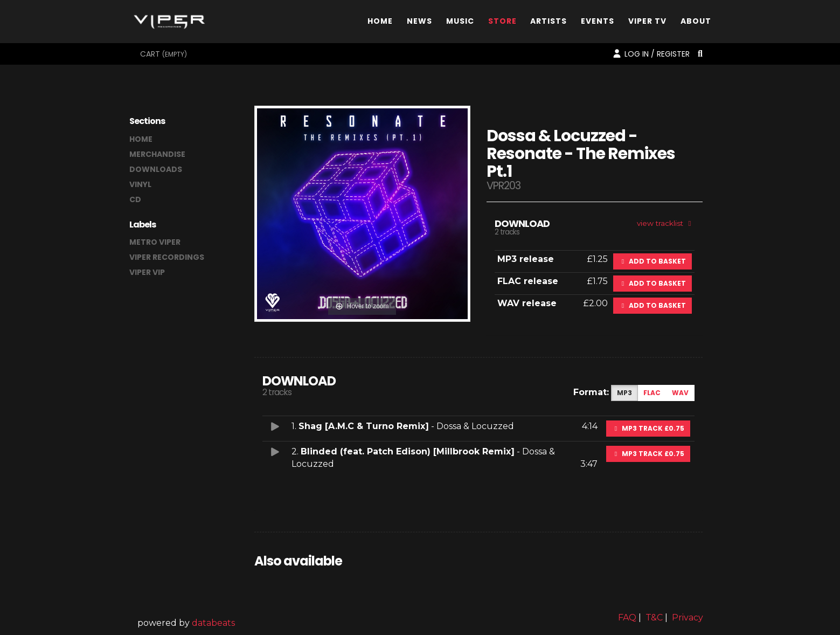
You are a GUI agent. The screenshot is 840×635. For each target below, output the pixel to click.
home (141, 139)
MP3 (624, 393)
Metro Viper (155, 242)
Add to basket (652, 261)
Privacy (688, 617)
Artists (549, 23)
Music (460, 23)
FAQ (627, 617)
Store (502, 23)
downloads (156, 169)
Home (380, 23)
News (419, 23)
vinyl (140, 184)
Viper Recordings (167, 257)
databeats (213, 623)
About (696, 23)
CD (135, 199)
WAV (680, 393)
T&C (654, 617)
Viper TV (647, 23)
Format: (591, 392)
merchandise (157, 154)
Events (598, 23)
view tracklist (666, 223)
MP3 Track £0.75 (648, 428)
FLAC (652, 393)
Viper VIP (147, 272)
